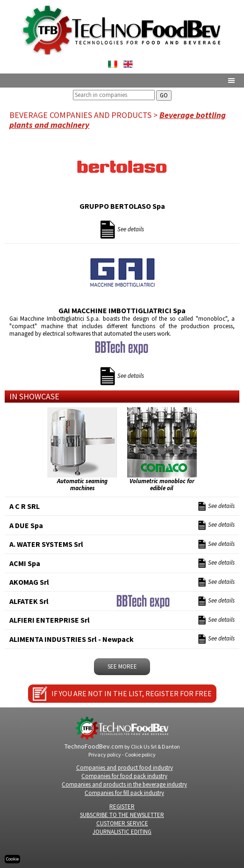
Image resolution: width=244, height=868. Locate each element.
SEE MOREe (122, 666)
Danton (171, 747)
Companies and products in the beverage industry (124, 784)
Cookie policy (140, 754)
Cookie (12, 859)
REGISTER (122, 806)
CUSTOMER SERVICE (122, 823)
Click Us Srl (144, 747)
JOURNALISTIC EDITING (122, 832)
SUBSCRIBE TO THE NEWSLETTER (122, 815)
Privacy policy (105, 754)
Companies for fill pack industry (124, 793)
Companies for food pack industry (124, 776)
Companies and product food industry (125, 768)
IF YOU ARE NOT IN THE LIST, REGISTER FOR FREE (132, 693)
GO (164, 95)
